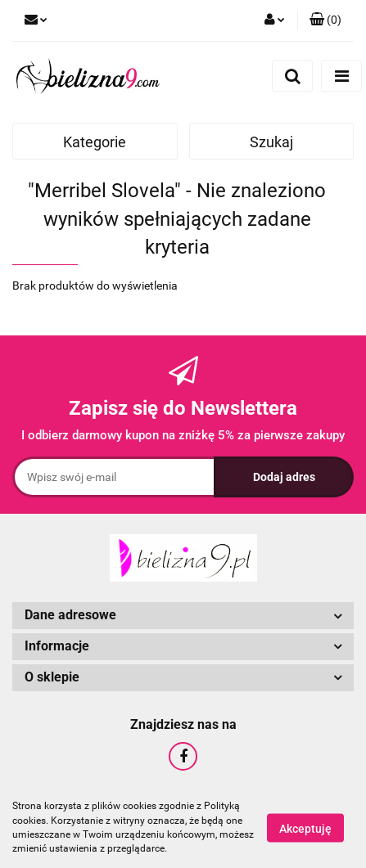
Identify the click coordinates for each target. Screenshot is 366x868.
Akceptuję (305, 828)
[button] (325, 20)
